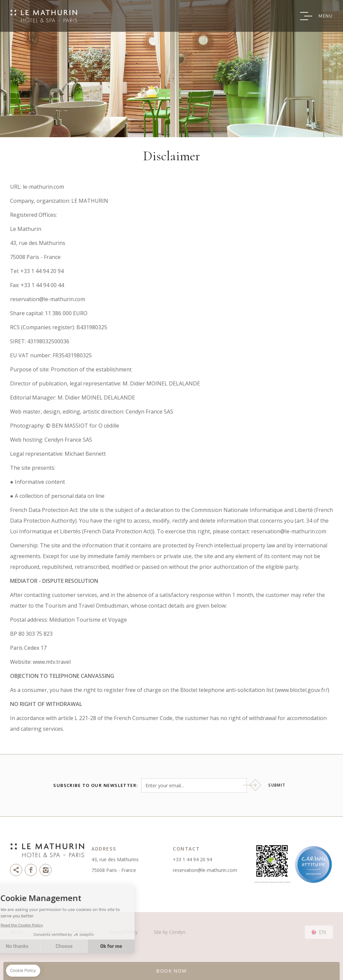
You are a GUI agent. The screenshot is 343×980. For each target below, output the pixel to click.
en (323, 932)
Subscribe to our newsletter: (95, 785)
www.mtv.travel (52, 662)
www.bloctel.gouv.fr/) (303, 690)
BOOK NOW (171, 971)
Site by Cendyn (169, 932)
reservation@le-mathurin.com (205, 870)
